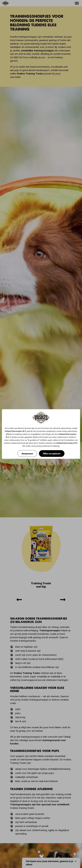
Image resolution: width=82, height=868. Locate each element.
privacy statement (44, 446)
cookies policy (14, 440)
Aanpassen (27, 454)
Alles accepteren (52, 454)
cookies (25, 434)
